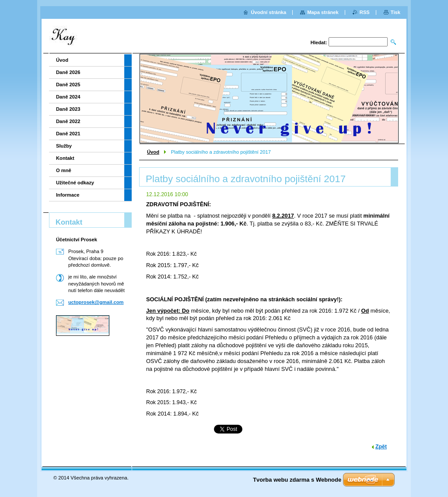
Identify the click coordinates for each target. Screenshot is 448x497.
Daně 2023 (68, 109)
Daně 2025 (68, 85)
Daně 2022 (68, 121)
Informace (68, 195)
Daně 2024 (68, 97)
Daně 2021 (68, 134)
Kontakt (65, 158)
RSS (365, 12)
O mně (64, 170)
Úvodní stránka (268, 12)
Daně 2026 (68, 72)
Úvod (153, 152)
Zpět (381, 447)
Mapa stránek (323, 12)
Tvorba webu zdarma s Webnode (297, 480)
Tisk (395, 12)
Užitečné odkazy (75, 183)
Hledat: (319, 42)
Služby (64, 146)
